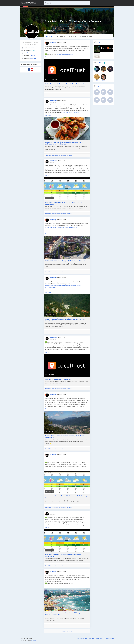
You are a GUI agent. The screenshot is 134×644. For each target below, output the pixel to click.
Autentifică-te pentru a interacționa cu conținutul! (59, 95)
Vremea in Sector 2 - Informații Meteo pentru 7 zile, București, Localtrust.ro (67, 497)
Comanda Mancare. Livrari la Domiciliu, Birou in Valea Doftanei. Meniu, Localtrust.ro (64, 143)
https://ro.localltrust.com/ (65, 54)
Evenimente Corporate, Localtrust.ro (58, 379)
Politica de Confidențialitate (96, 639)
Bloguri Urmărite (86, 36)
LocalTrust (50, 31)
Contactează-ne (110, 639)
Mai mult (48, 57)
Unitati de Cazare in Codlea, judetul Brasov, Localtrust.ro (65, 261)
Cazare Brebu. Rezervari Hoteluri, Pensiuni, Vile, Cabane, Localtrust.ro (65, 437)
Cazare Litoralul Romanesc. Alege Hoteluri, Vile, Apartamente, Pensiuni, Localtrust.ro (67, 614)
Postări (49, 36)
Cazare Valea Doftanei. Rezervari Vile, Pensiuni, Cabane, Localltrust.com (65, 320)
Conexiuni (61, 36)
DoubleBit (34, 640)
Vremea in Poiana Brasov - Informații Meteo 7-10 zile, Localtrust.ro (64, 203)
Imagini (72, 36)
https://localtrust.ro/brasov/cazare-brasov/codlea (62, 227)
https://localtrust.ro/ (30, 53)
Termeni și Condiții (83, 639)
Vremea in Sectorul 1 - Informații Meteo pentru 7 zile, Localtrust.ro (63, 555)
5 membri (32, 56)
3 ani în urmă (53, 515)
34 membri (33, 58)
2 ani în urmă (53, 44)
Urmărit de (100, 63)
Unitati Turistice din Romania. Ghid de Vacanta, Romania (65, 84)
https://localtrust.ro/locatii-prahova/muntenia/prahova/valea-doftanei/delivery (62, 113)
